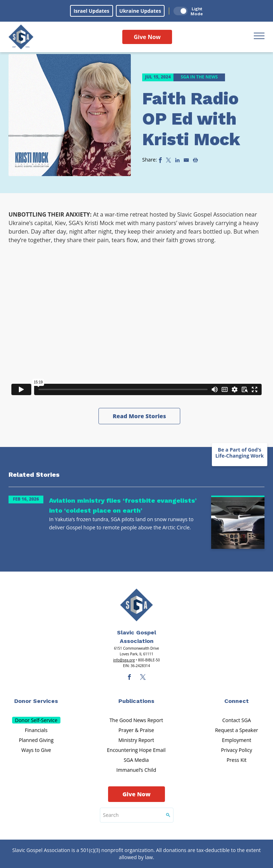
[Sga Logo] (21, 37)
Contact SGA (237, 720)
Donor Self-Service (36, 720)
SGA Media (136, 760)
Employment (237, 740)
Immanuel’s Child (136, 770)
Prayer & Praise (136, 730)
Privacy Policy (237, 750)
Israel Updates (92, 11)
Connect (237, 701)
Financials (36, 730)
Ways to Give (36, 750)
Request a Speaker (237, 730)
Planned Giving (36, 740)
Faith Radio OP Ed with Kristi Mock (191, 119)
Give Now (147, 37)
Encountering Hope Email (136, 750)
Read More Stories (139, 416)
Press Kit (236, 760)
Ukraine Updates (140, 11)
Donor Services (36, 701)
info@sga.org (124, 660)
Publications (136, 701)
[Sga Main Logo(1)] (136, 605)
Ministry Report (136, 740)
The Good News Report (136, 720)
